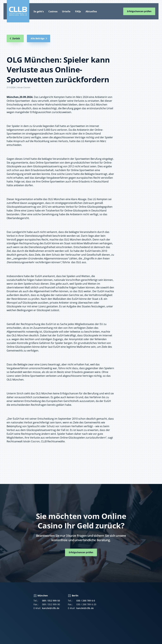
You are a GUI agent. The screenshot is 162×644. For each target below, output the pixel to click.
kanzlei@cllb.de (51, 609)
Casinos (53, 11)
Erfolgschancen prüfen (139, 11)
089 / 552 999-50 (51, 602)
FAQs (78, 11)
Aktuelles (91, 11)
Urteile (66, 11)
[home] (18, 11)
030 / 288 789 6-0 (86, 602)
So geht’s (39, 11)
